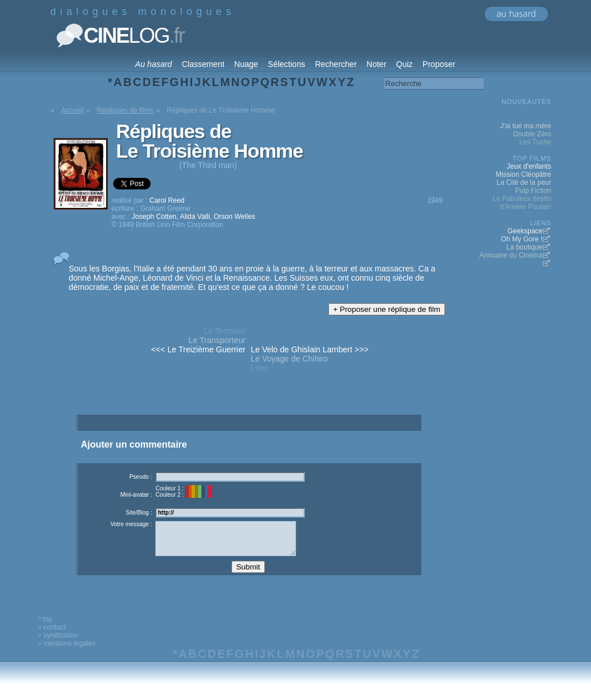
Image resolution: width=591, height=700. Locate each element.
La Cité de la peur (524, 183)
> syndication (58, 644)
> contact (52, 636)
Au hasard (154, 64)
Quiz (404, 64)
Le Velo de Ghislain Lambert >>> (309, 349)
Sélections (287, 64)
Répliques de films (125, 110)
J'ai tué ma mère (526, 126)
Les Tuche (535, 142)
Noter (376, 64)
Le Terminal (225, 331)
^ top (45, 628)
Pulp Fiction (533, 191)
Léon (259, 368)
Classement (203, 64)
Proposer (439, 64)
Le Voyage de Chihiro (289, 359)
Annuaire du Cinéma (511, 255)
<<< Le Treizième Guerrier (199, 349)
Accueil (72, 110)
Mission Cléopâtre (523, 174)
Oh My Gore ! (522, 239)
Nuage (246, 64)
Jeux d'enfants (529, 166)
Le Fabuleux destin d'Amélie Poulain (522, 203)
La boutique (524, 247)
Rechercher (336, 64)
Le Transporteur (217, 340)
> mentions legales (66, 652)
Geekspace (525, 231)
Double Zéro (532, 134)
